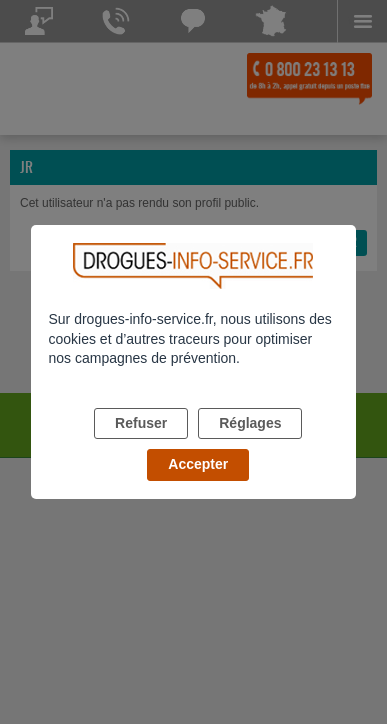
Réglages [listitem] (250, 423)
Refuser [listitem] (141, 423)
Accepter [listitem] (198, 464)
